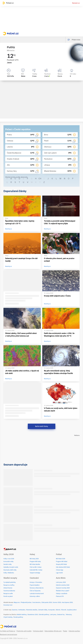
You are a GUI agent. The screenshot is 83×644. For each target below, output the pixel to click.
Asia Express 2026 (67, 602)
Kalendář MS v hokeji (36, 570)
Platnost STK (60, 596)
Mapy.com (17, 602)
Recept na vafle (8, 594)
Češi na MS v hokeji (36, 567)
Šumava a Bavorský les (37, 588)
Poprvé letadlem (35, 585)
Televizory (69, 615)
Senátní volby (8, 564)
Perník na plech (8, 596)
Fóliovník (63, 610)
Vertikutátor (22, 610)
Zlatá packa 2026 (47, 602)
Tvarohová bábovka (9, 591)
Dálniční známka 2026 (63, 585)
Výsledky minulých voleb (11, 567)
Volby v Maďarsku (9, 573)
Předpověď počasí (26, 602)
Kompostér (51, 610)
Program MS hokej (35, 562)
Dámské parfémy (44, 615)
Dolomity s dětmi (35, 596)
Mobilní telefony (22, 615)
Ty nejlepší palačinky (10, 582)
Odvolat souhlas (74, 631)
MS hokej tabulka (35, 564)
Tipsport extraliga (35, 573)
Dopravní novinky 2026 (63, 588)
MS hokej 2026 (34, 559)
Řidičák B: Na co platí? (63, 591)
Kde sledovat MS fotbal (63, 567)
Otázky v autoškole (62, 594)
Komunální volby (8, 562)
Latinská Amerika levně (37, 594)
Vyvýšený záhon (72, 610)
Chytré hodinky (8, 617)
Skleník (58, 610)
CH (40, 179)
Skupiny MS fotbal (61, 564)
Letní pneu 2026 (61, 582)
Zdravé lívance (8, 588)
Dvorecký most (8, 605)
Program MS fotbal (62, 562)
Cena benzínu (36, 602)
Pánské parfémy (18, 617)
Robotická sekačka (32, 610)
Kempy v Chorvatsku (36, 582)
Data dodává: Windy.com (53, 631)
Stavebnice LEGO (33, 615)
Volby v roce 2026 (9, 559)
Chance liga (60, 570)
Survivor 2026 (57, 602)
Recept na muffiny (9, 585)
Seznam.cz (76, 3)
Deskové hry (61, 615)
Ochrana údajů (38, 631)
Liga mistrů (59, 573)
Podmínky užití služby (24, 631)
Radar (65, 631)
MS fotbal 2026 (61, 559)
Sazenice (15, 610)
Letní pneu (53, 615)
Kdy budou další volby (10, 570)
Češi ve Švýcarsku (35, 591)
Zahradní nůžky (43, 610)
